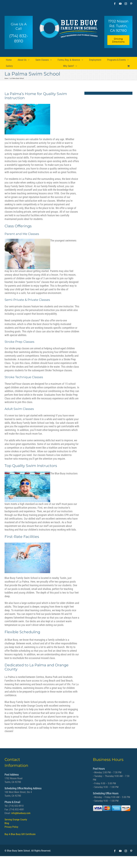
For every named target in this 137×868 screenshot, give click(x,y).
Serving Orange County (16, 820)
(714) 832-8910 (19, 39)
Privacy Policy (11, 827)
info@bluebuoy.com (21, 813)
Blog (7, 823)
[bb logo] (68, 27)
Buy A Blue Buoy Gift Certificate (20, 834)
